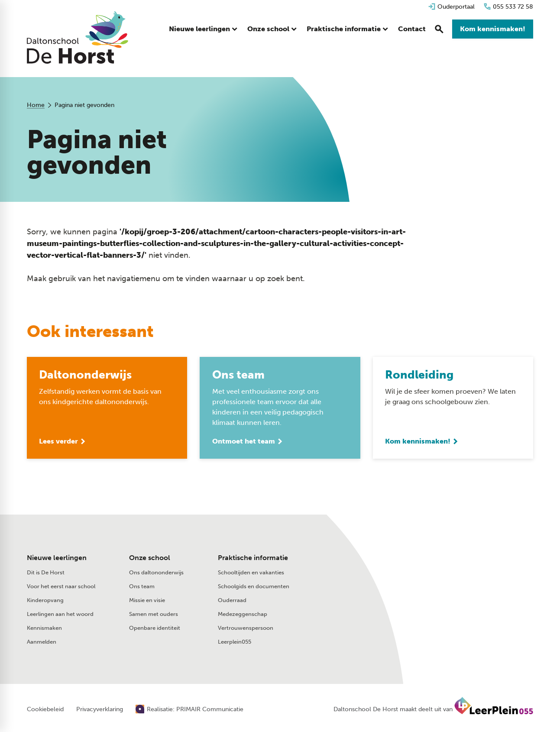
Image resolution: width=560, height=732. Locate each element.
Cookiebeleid (45, 710)
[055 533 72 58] (508, 7)
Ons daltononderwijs (156, 573)
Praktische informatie (253, 559)
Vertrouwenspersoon (246, 629)
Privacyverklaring (100, 710)
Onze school (150, 559)
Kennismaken (44, 629)
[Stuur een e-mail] (439, 560)
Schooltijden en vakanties (251, 573)
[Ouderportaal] (451, 7)
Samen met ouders (154, 615)
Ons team (142, 587)
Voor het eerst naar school (61, 587)
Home (36, 105)
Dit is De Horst (46, 573)
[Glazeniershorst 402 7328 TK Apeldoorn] (445, 579)
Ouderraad (232, 601)
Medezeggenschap (243, 615)
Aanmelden (42, 643)
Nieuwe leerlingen (57, 559)
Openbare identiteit (155, 629)
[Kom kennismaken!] (493, 30)
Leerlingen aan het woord (60, 615)
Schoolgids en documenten (254, 587)
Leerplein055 (235, 643)
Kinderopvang (45, 601)
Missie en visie (147, 601)
